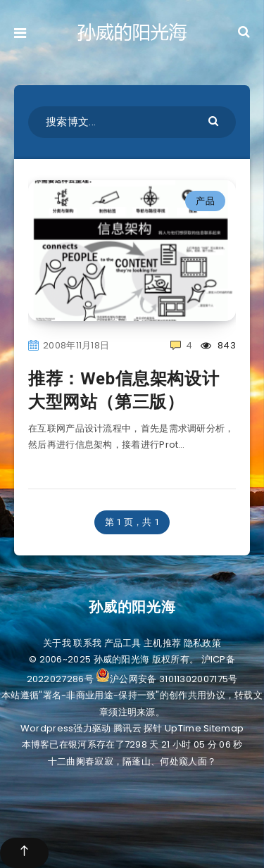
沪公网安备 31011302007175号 (166, 679)
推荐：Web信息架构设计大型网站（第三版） (124, 390)
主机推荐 (162, 643)
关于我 (57, 643)
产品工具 (123, 643)
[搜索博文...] (132, 122)
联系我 (87, 643)
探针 (153, 728)
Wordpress (47, 728)
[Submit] (215, 120)
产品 (205, 201)
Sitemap (224, 728)
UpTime (183, 728)
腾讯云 (127, 728)
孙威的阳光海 (132, 607)
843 (218, 345)
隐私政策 (202, 643)
